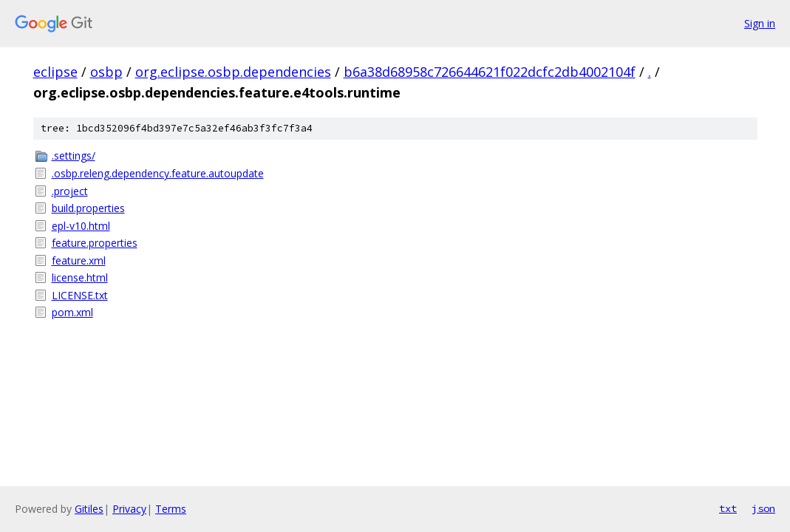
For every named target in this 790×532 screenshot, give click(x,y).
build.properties (88, 208)
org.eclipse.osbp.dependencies (233, 72)
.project (70, 191)
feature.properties (95, 243)
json (763, 508)
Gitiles (89, 509)
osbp (106, 72)
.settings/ (74, 156)
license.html (80, 277)
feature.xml (79, 260)
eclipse (55, 72)
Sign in (760, 23)
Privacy (129, 509)
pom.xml (72, 312)
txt (728, 508)
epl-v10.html (81, 226)
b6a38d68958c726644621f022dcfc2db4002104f (490, 72)
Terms (171, 509)
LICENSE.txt (80, 295)
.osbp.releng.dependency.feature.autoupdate (158, 173)
